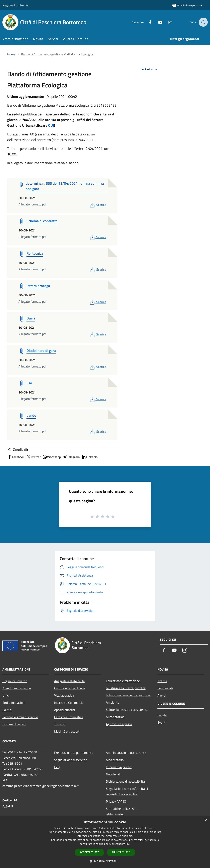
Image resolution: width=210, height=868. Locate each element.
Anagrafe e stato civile (69, 681)
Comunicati (165, 688)
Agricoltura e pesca (119, 724)
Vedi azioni (150, 69)
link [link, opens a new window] (128, 844)
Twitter (33, 457)
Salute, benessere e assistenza (127, 710)
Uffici (6, 695)
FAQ (57, 767)
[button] (105, 861)
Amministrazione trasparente (126, 753)
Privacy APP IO (116, 801)
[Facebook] (147, 22)
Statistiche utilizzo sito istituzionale (122, 811)
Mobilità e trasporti (67, 731)
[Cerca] (203, 22)
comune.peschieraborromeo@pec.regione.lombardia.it (41, 786)
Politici (7, 710)
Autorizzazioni (116, 717)
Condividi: (18, 450)
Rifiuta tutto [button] (121, 852)
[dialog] (105, 842)
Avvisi (162, 695)
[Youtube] (157, 22)
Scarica (98, 205)
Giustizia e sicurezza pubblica (126, 688)
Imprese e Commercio (69, 703)
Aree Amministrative (17, 688)
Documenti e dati (14, 724)
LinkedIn (89, 457)
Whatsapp (52, 457)
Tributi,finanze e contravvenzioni (128, 695)
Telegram (71, 457)
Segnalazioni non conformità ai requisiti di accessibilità (127, 791)
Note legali (113, 774)
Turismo (60, 724)
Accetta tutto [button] (89, 852)
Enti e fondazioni (14, 703)
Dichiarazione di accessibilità (125, 781)
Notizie (162, 681)
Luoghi (162, 715)
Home (11, 54)
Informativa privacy (119, 767)
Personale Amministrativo (20, 717)
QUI (51, 125)
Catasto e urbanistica (69, 717)
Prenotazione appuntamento (74, 753)
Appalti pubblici (65, 710)
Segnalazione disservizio (71, 760)
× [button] (205, 820)
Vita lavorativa (64, 695)
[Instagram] (167, 22)
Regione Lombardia (15, 5)
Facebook (16, 457)
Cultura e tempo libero (69, 688)
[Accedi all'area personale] (187, 5)
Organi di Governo (15, 681)
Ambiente (113, 702)
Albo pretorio (115, 760)
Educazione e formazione (123, 681)
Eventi (162, 722)
